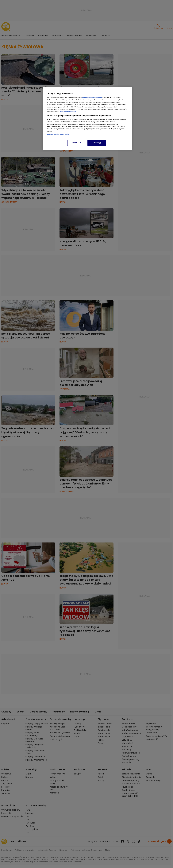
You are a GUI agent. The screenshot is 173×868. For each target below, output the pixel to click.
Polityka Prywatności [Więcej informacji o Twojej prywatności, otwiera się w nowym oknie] (68, 112)
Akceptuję (97, 143)
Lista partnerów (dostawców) (58, 134)
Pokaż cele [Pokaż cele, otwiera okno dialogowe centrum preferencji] (77, 143)
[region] (87, 118)
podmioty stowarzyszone (92, 98)
